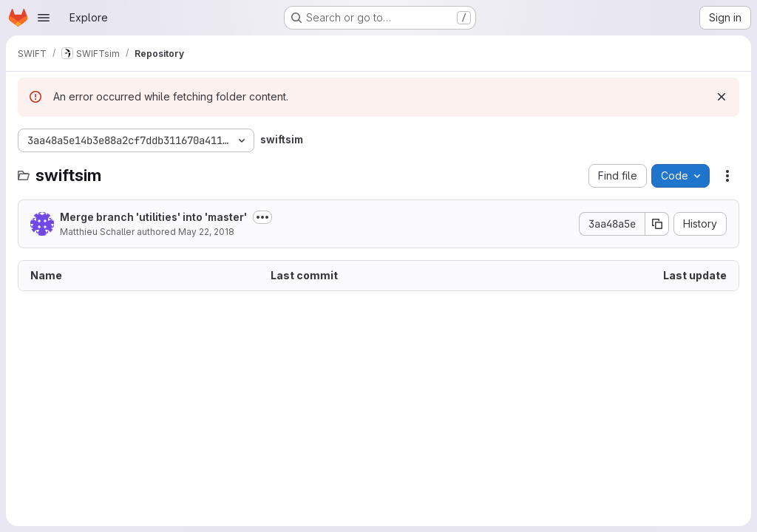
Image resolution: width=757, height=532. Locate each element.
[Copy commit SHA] (657, 224)
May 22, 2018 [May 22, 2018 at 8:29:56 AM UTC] (206, 232)
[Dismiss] (722, 97)
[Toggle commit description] (262, 217)
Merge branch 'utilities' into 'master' (153, 217)
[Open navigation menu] (44, 18)
